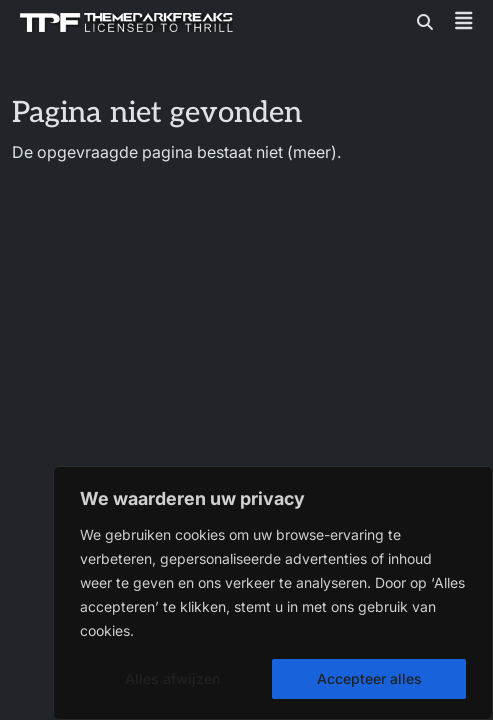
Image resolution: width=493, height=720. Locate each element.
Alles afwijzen (172, 678)
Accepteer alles (369, 678)
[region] (273, 593)
